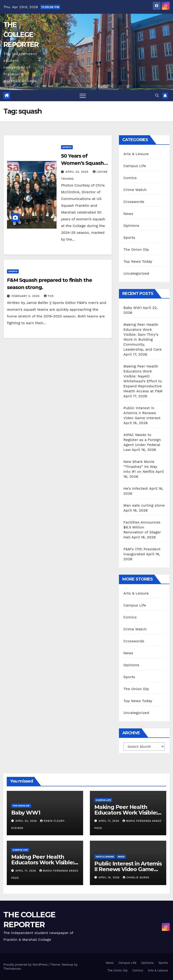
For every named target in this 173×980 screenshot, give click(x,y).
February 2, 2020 (26, 296)
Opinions (131, 226)
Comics (130, 178)
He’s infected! (136, 488)
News (128, 214)
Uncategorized (136, 273)
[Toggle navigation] (83, 96)
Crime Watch (135, 190)
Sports (67, 147)
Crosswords (134, 202)
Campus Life (135, 166)
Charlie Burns (136, 878)
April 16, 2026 (110, 878)
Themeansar (12, 969)
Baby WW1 (133, 308)
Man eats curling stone (144, 505)
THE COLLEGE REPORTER (21, 35)
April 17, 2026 (109, 821)
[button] (157, 95)
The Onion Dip (136, 249)
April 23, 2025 (78, 172)
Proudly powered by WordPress (26, 965)
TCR (49, 296)
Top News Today (138, 261)
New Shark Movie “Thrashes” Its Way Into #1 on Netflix (140, 467)
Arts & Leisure (136, 154)
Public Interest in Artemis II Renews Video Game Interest (142, 413)
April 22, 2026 (27, 821)
